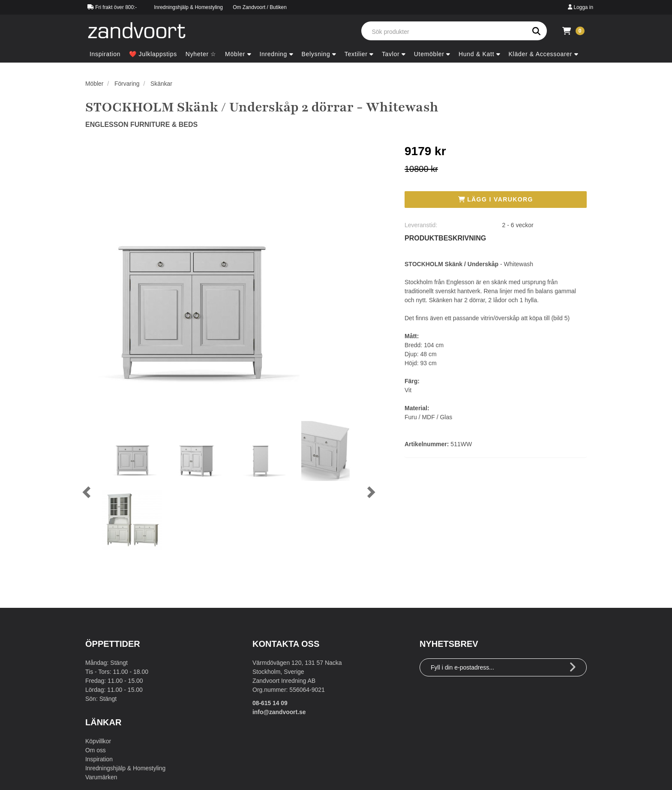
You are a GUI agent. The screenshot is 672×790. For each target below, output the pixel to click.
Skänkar (162, 84)
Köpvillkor (98, 741)
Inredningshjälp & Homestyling (188, 7)
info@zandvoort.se (279, 712)
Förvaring (127, 84)
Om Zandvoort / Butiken (260, 7)
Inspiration (99, 759)
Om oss (96, 750)
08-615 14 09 (270, 703)
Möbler (94, 84)
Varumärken (101, 777)
